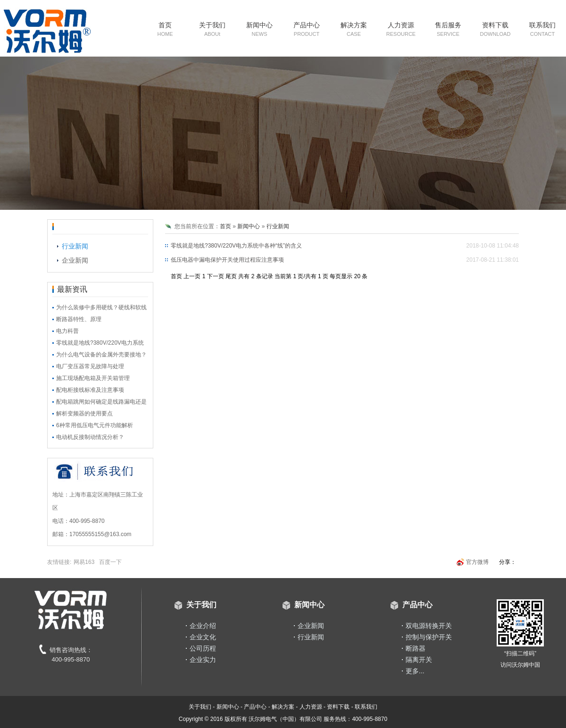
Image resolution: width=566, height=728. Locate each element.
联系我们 (542, 29)
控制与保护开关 (429, 637)
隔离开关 (419, 660)
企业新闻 (75, 260)
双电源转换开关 (429, 626)
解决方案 (354, 29)
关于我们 (212, 29)
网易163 (84, 562)
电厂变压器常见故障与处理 (90, 366)
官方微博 (477, 562)
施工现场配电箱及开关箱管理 (93, 378)
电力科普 (67, 331)
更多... (415, 671)
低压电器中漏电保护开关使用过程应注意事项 (227, 260)
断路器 (416, 648)
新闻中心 (259, 29)
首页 (165, 29)
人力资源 (401, 29)
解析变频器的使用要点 (84, 414)
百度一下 (110, 562)
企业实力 (203, 660)
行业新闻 (75, 246)
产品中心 (307, 29)
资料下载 (495, 29)
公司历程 (203, 648)
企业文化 (203, 637)
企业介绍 (203, 626)
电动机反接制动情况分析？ (90, 437)
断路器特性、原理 (79, 319)
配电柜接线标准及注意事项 (90, 390)
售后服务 (448, 29)
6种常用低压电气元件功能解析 (95, 425)
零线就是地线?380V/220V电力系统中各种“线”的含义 (236, 246)
